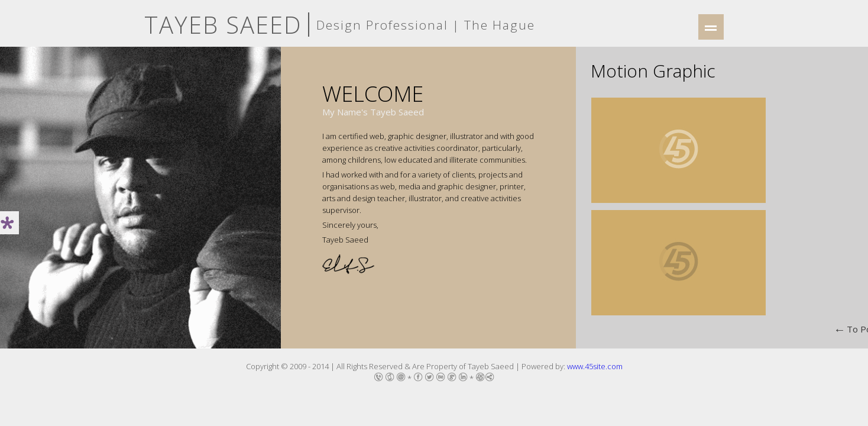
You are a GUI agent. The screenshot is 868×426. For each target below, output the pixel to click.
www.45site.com (595, 366)
